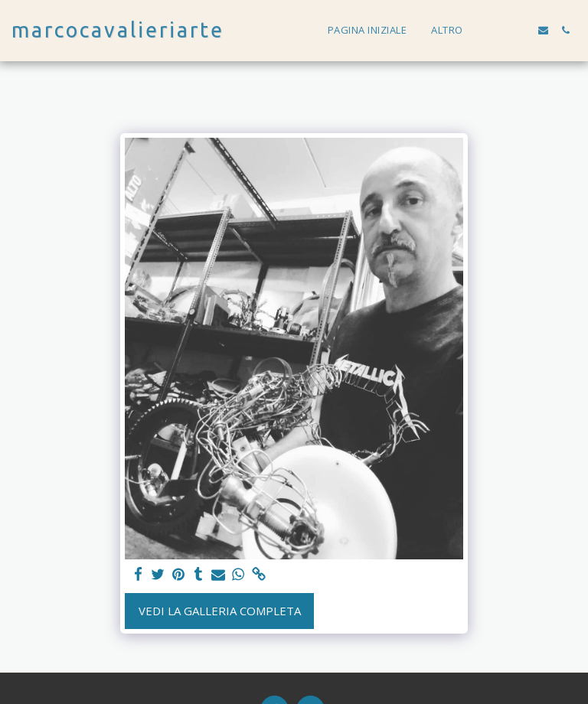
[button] (499, 30)
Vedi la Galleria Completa (220, 611)
